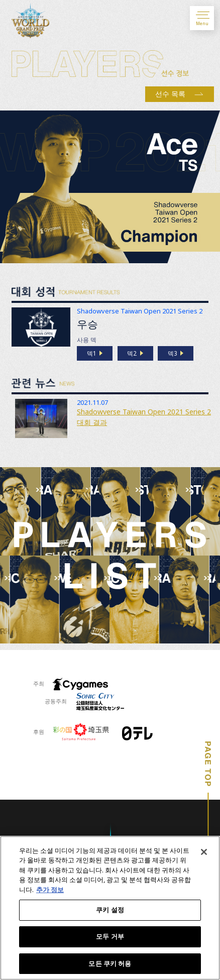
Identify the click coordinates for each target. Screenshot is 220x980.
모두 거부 (110, 938)
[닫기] (204, 853)
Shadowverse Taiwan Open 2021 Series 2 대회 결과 (144, 417)
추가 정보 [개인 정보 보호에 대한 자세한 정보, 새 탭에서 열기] (50, 891)
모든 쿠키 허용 (110, 965)
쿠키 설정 (110, 911)
